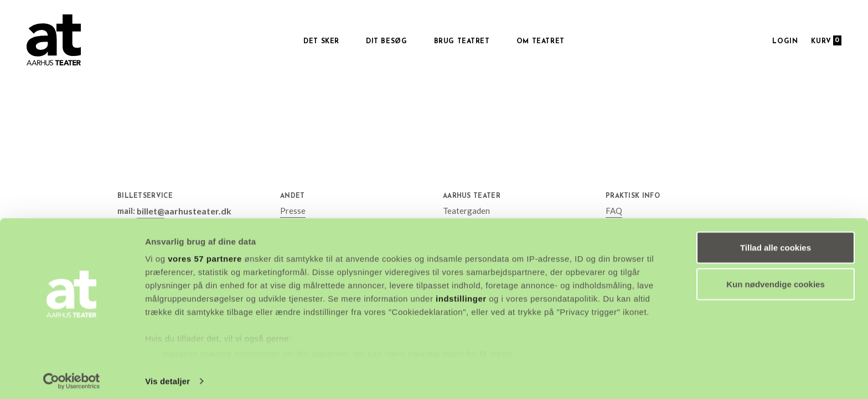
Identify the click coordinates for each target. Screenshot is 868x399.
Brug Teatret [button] (462, 42)
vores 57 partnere (205, 255)
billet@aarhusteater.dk (182, 211)
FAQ (614, 211)
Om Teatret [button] (541, 42)
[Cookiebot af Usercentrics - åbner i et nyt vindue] (72, 377)
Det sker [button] (321, 42)
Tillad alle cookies (776, 244)
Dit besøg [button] (386, 42)
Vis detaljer (167, 377)
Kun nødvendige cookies (776, 280)
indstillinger (461, 295)
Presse (293, 211)
